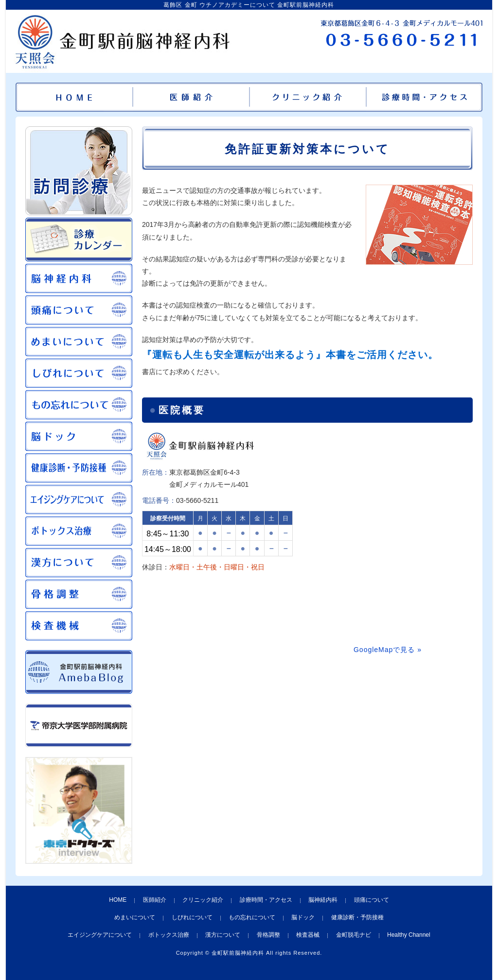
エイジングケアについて (100, 935)
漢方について (223, 935)
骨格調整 (268, 935)
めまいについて (135, 917)
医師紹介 (155, 900)
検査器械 (308, 935)
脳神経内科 (323, 900)
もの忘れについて (252, 917)
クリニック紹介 (203, 900)
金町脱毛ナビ (354, 935)
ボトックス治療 (169, 935)
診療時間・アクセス (266, 900)
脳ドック (303, 917)
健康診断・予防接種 (357, 917)
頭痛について (372, 900)
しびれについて (192, 917)
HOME (118, 900)
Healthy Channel (409, 935)
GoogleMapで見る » (388, 650)
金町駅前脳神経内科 (238, 953)
